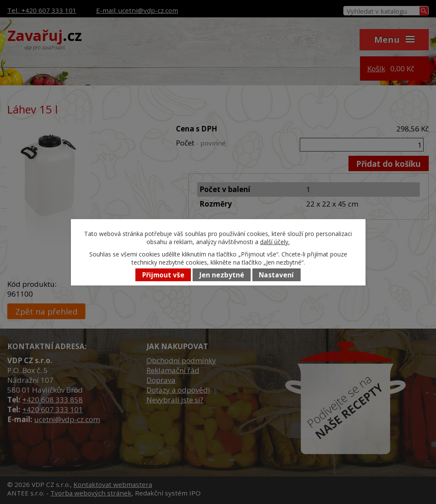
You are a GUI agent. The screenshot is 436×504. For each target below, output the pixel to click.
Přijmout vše (163, 275)
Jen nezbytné (222, 275)
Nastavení (276, 275)
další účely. (275, 242)
